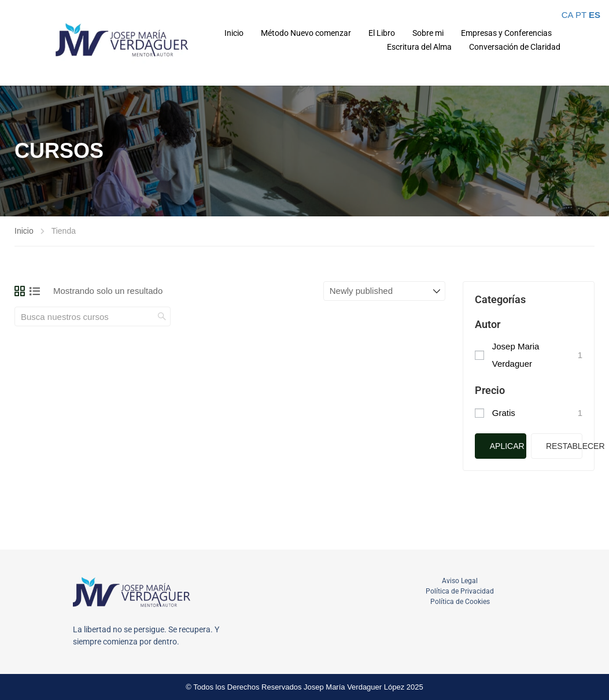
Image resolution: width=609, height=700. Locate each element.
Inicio (234, 33)
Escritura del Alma (419, 47)
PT (581, 15)
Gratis (504, 413)
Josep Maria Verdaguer (516, 355)
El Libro (382, 33)
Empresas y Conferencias (506, 33)
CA (567, 15)
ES (595, 15)
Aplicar (507, 446)
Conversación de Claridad (515, 47)
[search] (162, 316)
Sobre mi (428, 33)
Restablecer (564, 446)
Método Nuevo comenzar (306, 33)
